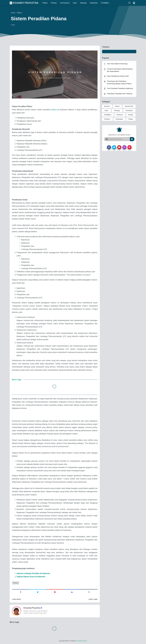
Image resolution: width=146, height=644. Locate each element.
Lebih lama (93, 599)
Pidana (45, 3)
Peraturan (120, 115)
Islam (75, 3)
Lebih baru (16, 599)
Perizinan (107, 119)
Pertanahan (119, 119)
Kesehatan (94, 3)
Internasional (65, 3)
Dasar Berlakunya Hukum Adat (118, 76)
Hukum (117, 106)
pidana (54, 110)
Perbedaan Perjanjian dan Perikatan (120, 94)
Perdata (54, 3)
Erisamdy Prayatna (24, 3)
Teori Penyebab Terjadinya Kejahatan (120, 88)
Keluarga (83, 3)
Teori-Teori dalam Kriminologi (117, 64)
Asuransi (107, 106)
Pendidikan (105, 3)
